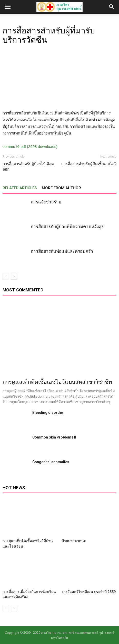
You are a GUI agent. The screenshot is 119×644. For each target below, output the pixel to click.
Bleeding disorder (48, 413)
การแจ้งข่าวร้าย (46, 202)
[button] (112, 7)
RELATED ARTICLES (20, 188)
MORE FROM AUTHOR (61, 188)
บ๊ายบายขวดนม (74, 541)
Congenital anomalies (51, 462)
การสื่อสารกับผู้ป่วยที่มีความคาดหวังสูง (67, 227)
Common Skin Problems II (54, 437)
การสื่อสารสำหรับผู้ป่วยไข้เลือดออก (28, 167)
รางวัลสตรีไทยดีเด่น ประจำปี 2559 (89, 592)
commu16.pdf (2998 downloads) (30, 146)
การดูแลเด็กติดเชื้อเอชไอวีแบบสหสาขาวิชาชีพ (57, 382)
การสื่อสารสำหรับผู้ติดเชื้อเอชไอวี (89, 164)
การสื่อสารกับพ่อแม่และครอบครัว (62, 251)
